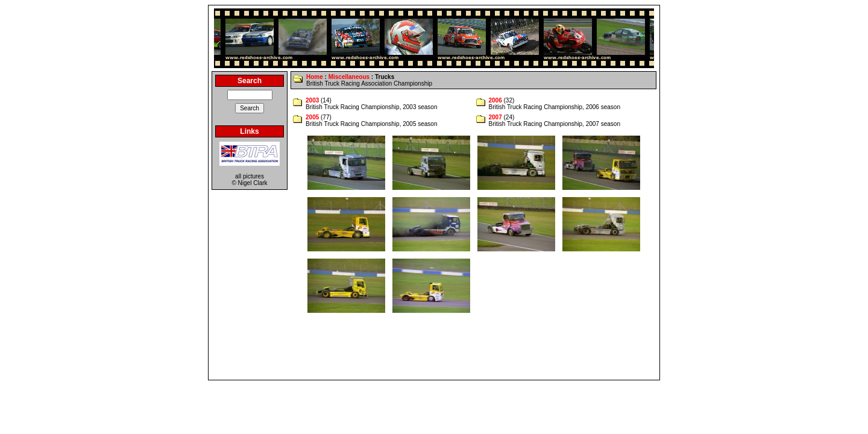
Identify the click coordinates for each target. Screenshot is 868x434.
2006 (495, 100)
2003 (312, 100)
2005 (312, 117)
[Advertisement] (434, 350)
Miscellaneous (349, 77)
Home (315, 77)
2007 (495, 117)
